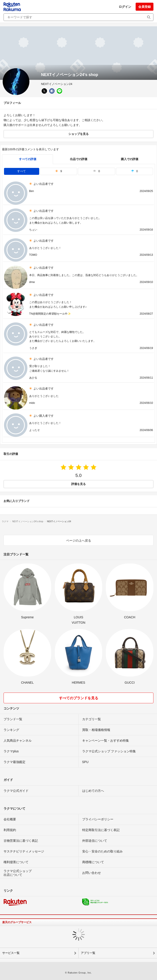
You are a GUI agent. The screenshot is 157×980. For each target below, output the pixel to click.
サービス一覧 (11, 953)
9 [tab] (59, 171)
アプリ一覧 (88, 953)
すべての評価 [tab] (28, 159)
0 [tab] (96, 171)
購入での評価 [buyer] (130, 159)
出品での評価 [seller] (79, 159)
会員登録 (145, 7)
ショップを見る (78, 134)
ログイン (125, 7)
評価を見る (78, 484)
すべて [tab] (21, 171)
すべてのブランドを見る (79, 698)
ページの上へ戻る (79, 541)
